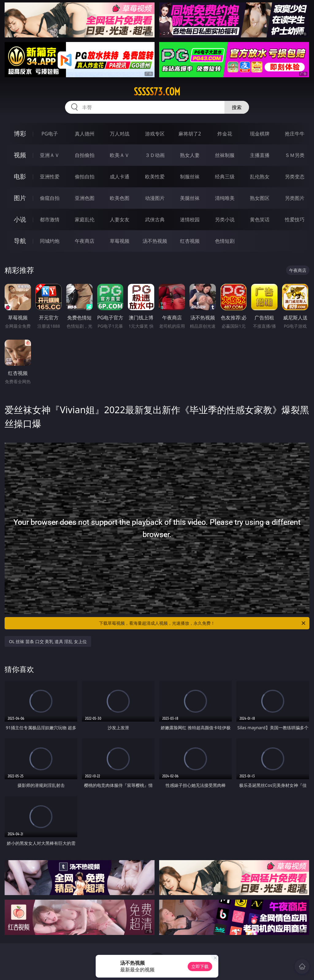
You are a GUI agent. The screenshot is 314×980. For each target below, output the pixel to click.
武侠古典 (155, 219)
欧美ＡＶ (120, 155)
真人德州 (85, 134)
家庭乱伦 (85, 219)
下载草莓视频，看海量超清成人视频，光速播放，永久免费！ (203, 623)
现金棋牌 (260, 134)
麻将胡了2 (190, 134)
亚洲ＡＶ (50, 155)
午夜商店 (85, 241)
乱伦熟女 (260, 177)
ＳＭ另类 (295, 155)
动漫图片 (155, 198)
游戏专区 (155, 134)
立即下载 (200, 966)
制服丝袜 (190, 177)
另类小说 (225, 219)
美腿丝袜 (190, 198)
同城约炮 (50, 241)
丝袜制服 (225, 155)
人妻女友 (120, 219)
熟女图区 (260, 198)
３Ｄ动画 (155, 155)
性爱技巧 (295, 219)
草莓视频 (120, 241)
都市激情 (50, 219)
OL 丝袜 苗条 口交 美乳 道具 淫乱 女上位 (48, 641)
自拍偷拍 (85, 155)
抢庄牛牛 (295, 134)
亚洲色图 (85, 198)
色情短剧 (225, 241)
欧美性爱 (155, 177)
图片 (20, 198)
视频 (20, 155)
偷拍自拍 (85, 177)
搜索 (237, 107)
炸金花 (225, 134)
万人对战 (120, 134)
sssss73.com (157, 92)
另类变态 (295, 177)
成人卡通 (120, 177)
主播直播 (260, 155)
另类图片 (295, 198)
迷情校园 (190, 219)
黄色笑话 (260, 219)
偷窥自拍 (50, 198)
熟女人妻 (190, 155)
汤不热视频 (155, 241)
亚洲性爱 (50, 177)
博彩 (20, 133)
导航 (20, 241)
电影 (20, 176)
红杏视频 (190, 241)
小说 (20, 219)
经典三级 (225, 177)
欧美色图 (120, 198)
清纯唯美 (225, 198)
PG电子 (50, 134)
